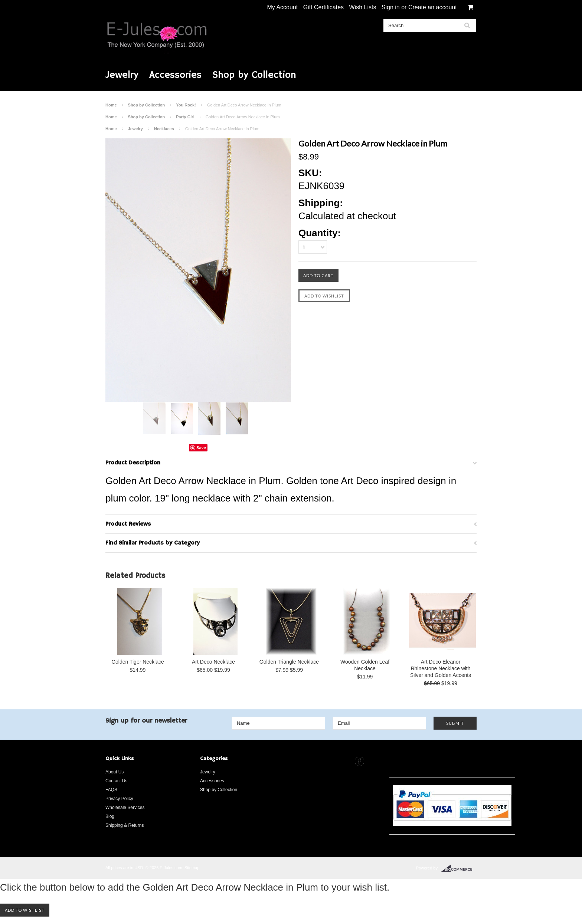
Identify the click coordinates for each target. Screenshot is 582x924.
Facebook (359, 761)
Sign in (391, 7)
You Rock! (186, 105)
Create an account (433, 7)
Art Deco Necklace (213, 662)
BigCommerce (459, 868)
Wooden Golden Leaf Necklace (365, 665)
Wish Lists (362, 7)
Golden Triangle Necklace (289, 662)
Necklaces (164, 129)
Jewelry (122, 75)
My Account (283, 7)
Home (111, 105)
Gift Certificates (323, 7)
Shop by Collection (254, 75)
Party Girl (185, 117)
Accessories (175, 75)
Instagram (374, 761)
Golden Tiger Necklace (138, 662)
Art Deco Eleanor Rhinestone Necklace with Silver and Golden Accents (441, 668)
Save (201, 448)
